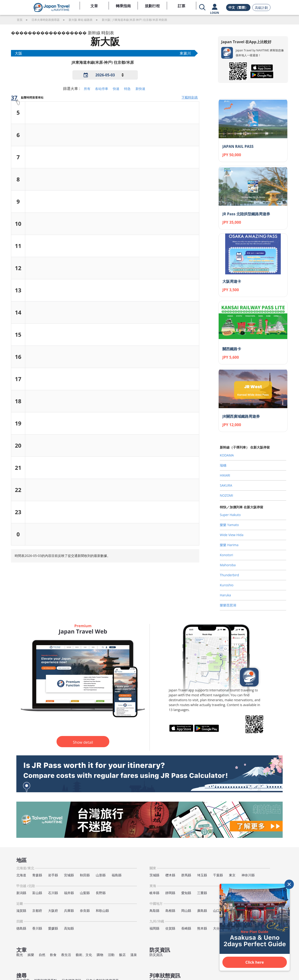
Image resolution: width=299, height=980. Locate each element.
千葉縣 (218, 875)
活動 (111, 955)
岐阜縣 (154, 893)
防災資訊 (156, 955)
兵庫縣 (69, 911)
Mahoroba (228, 565)
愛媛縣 (53, 928)
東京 (232, 875)
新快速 (140, 89)
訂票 (182, 6)
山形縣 (101, 875)
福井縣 (69, 893)
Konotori (226, 555)
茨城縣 (154, 875)
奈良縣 (85, 911)
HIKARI (225, 475)
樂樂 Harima (229, 545)
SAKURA (226, 485)
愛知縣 (186, 893)
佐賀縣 (170, 928)
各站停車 (102, 89)
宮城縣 (69, 875)
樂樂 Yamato (229, 525)
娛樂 (31, 955)
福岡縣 (154, 928)
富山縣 (37, 893)
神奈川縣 (248, 875)
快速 (116, 89)
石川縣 (53, 893)
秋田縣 (85, 875)
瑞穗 (223, 465)
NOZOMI (226, 495)
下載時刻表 (190, 97)
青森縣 (37, 875)
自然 (42, 955)
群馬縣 (186, 875)
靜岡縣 (170, 893)
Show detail (83, 742)
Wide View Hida (232, 535)
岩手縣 (53, 875)
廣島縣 (202, 911)
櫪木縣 (170, 875)
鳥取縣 (154, 911)
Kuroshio (227, 585)
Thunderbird (229, 575)
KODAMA (227, 455)
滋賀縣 (21, 911)
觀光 (20, 955)
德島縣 (21, 928)
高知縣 (69, 928)
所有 (87, 89)
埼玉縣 (202, 875)
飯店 (122, 955)
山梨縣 (85, 893)
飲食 (53, 955)
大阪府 (53, 911)
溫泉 (134, 955)
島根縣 (170, 911)
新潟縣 (21, 893)
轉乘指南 (123, 6)
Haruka (225, 595)
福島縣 (117, 875)
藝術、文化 (84, 955)
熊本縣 (202, 928)
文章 (94, 6)
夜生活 (66, 955)
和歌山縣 (102, 911)
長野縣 (101, 893)
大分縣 (218, 928)
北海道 (21, 875)
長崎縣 (186, 928)
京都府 (37, 911)
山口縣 (218, 911)
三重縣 (202, 893)
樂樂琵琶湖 (228, 605)
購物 (100, 955)
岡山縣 (186, 911)
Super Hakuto (230, 515)
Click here (255, 962)
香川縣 (37, 928)
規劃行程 (152, 6)
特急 (127, 89)
